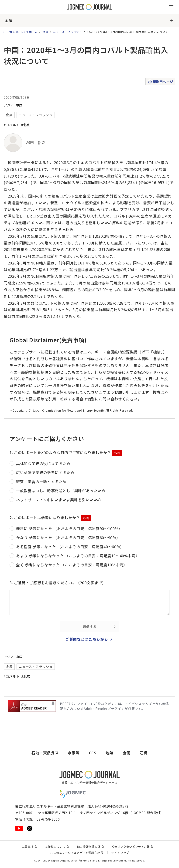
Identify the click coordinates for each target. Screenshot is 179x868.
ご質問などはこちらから (87, 639)
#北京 (26, 125)
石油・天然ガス (45, 753)
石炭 (144, 753)
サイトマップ (120, 853)
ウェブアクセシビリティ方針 (133, 847)
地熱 (109, 753)
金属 (9, 20)
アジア (9, 105)
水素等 (74, 753)
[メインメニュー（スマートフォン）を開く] (171, 7)
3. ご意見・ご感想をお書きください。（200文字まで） (58, 583)
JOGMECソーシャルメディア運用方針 (77, 853)
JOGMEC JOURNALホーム (20, 32)
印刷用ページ (160, 82)
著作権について (57, 847)
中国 (19, 105)
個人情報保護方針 (91, 847)
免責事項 (29, 847)
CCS (93, 753)
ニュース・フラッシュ (67, 32)
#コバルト (12, 125)
